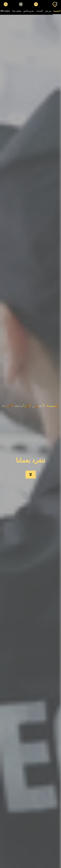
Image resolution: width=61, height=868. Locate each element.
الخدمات (40, 11)
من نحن (48, 11)
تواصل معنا (17, 11)
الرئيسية (57, 11)
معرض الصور (28, 11)
